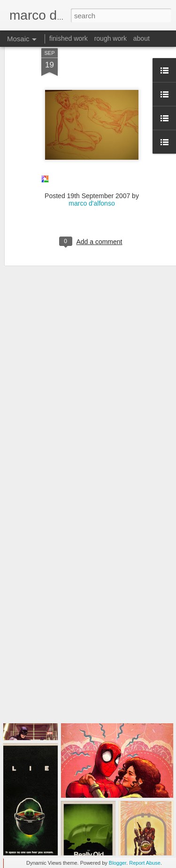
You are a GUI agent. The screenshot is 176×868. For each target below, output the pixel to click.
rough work (111, 38)
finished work (69, 38)
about (142, 38)
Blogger (118, 863)
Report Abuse (145, 863)
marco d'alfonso (92, 175)
